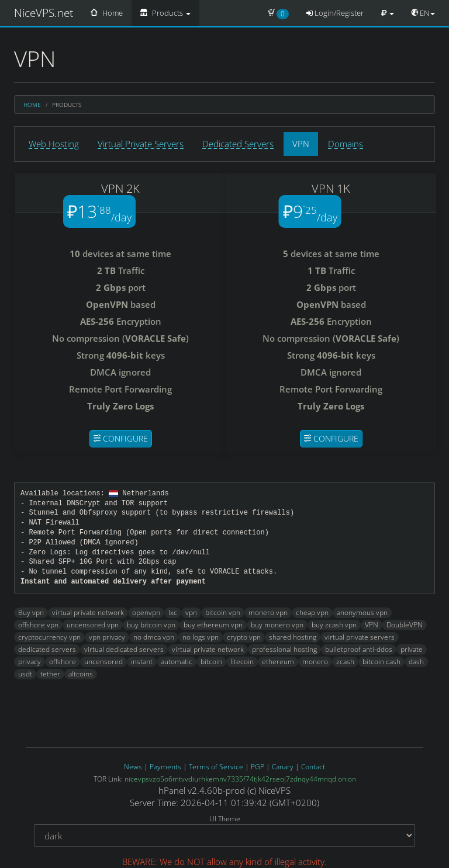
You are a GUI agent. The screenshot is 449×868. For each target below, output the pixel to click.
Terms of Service (216, 767)
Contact (313, 767)
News (133, 767)
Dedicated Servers (238, 144)
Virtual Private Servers (141, 144)
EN (423, 13)
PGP (258, 767)
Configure (121, 438)
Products (165, 13)
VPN (301, 144)
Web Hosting (54, 144)
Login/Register (335, 13)
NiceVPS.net (44, 13)
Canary (283, 767)
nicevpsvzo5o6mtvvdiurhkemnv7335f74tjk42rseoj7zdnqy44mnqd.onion (240, 779)
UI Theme (225, 819)
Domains (346, 144)
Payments (165, 767)
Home (107, 13)
